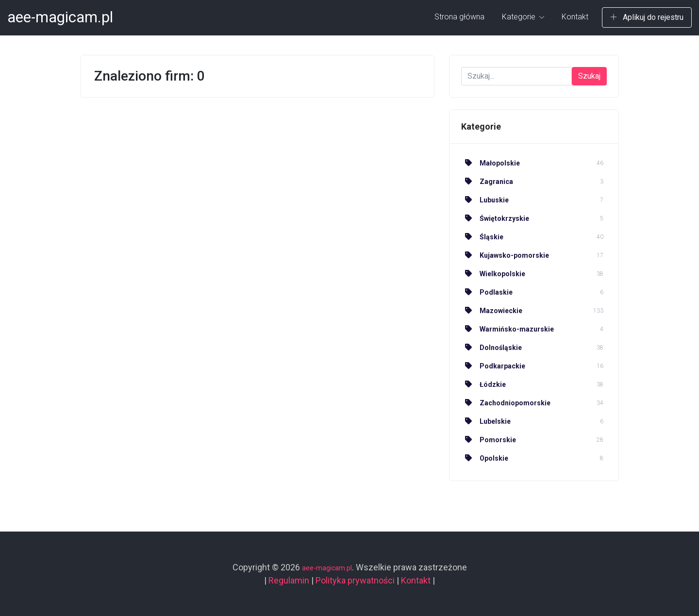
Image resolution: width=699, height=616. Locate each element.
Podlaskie (487, 292)
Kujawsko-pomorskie (505, 255)
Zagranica (487, 182)
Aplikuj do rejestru (647, 17)
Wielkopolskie (493, 274)
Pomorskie (489, 440)
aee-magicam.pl (60, 17)
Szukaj (589, 76)
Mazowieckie (492, 311)
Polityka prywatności (355, 580)
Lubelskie (486, 421)
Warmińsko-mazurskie (508, 329)
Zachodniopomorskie (506, 403)
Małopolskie (491, 163)
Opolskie (485, 458)
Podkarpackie (493, 366)
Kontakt (575, 17)
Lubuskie (485, 200)
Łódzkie (483, 384)
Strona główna (459, 17)
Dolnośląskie (491, 348)
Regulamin (289, 580)
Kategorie (523, 17)
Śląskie (482, 237)
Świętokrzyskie (495, 218)
